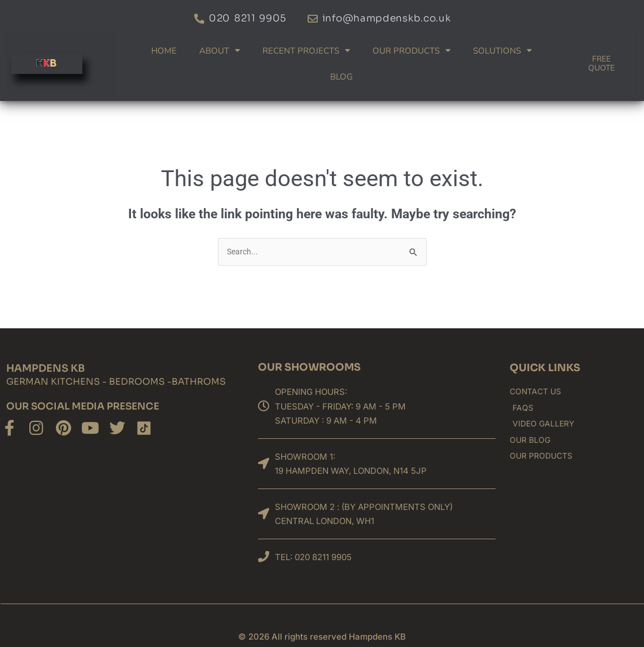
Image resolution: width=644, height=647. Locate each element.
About (220, 50)
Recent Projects (306, 50)
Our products (411, 50)
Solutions (502, 50)
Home (164, 51)
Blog (341, 77)
